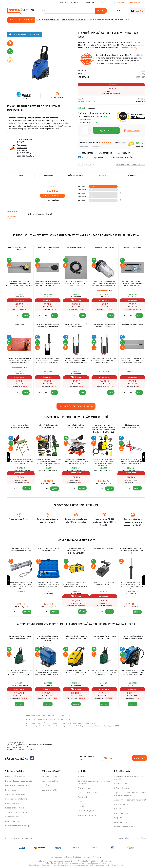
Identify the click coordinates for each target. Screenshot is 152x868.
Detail (19, 704)
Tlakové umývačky (52, 20)
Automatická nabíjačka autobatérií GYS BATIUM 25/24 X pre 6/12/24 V (76, 551)
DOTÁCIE (46, 785)
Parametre (48, 176)
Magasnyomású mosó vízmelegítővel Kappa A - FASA (99, 726)
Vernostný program (69, 2)
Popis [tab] (21, 176)
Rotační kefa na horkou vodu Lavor (19, 249)
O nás (80, 802)
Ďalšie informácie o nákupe (18, 826)
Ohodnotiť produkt (52, 196)
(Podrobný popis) (129, 48)
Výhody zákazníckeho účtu (17, 812)
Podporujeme (84, 788)
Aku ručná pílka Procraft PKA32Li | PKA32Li (48, 426)
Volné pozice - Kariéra (88, 793)
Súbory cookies (12, 817)
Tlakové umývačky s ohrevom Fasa (131, 165)
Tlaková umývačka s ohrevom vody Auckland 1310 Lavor (76, 637)
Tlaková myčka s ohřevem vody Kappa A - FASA (78, 723)
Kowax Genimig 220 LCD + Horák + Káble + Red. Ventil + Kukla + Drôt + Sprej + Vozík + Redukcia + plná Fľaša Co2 (104, 429)
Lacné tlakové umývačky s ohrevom (58, 719)
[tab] (104, 176)
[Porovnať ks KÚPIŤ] (15, 488)
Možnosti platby (49, 776)
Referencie (83, 797)
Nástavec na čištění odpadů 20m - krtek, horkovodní (104, 326)
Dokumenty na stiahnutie (17, 785)
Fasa (143, 71)
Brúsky (117, 809)
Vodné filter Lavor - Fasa (104, 247)
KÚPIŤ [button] (28, 488)
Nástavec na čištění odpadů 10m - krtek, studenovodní (48, 326)
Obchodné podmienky (15, 794)
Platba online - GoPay (15, 808)
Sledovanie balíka (50, 781)
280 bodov (138, 117)
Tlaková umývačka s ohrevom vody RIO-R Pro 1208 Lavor (19, 637)
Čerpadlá (118, 818)
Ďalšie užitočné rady (123, 827)
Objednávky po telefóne (16, 799)
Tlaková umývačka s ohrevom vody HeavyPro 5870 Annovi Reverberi (48, 639)
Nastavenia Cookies (14, 821)
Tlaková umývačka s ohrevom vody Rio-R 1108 (104, 637)
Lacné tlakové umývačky (35, 719)
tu (100, 857)
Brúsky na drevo (122, 813)
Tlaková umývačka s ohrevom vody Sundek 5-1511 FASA (133, 637)
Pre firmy (90, 2)
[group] (21, 457)
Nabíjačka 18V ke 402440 (104, 549)
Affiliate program (86, 811)
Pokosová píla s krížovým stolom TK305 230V (76, 426)
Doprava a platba (50, 790)
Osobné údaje (141, 838)
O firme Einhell (121, 784)
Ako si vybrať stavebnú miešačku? (130, 800)
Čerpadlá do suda (122, 822)
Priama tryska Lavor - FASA (133, 324)
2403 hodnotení (119, 143)
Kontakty (106, 2)
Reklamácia (10, 790)
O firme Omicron (122, 788)
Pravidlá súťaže (12, 803)
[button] (27, 488)
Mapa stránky (124, 838)
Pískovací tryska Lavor (133, 247)
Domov (38, 20)
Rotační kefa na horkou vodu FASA (48, 249)
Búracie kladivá (121, 804)
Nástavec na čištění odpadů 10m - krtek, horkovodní (76, 326)
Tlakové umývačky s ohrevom (74, 20)
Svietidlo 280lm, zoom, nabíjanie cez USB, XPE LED (21, 550)
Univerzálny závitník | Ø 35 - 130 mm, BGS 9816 (48, 550)
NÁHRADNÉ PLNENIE (15, 776)
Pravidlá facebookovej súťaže (19, 781)
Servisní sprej (19, 324)
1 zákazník (56, 200)
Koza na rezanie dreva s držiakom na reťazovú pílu (21, 426)
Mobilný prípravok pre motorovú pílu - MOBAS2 (131, 426)
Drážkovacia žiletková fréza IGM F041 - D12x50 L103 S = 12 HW (131, 551)
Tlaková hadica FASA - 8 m (76, 247)
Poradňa (82, 776)
